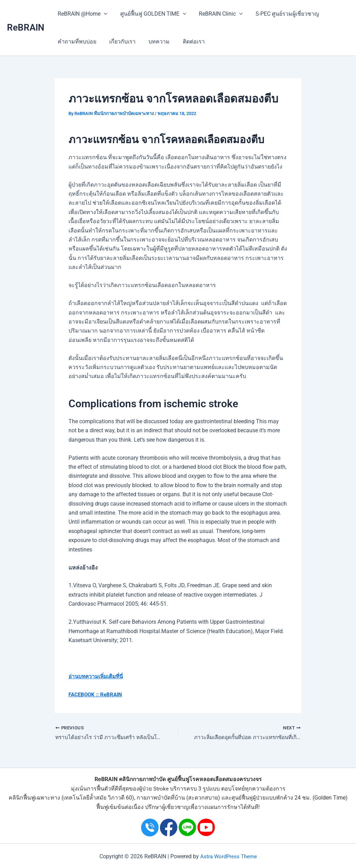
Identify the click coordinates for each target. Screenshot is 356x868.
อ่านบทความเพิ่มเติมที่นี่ (97, 676)
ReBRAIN (26, 27)
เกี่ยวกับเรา (120, 42)
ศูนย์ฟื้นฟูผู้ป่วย (249, 798)
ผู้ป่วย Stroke (154, 789)
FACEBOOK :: (85, 694)
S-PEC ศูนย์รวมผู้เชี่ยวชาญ (281, 14)
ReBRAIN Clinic (216, 14)
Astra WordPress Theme (228, 856)
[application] (103, 14)
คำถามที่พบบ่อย (76, 42)
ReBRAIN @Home (82, 14)
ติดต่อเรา (187, 42)
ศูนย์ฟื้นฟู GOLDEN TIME (151, 14)
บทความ (155, 42)
